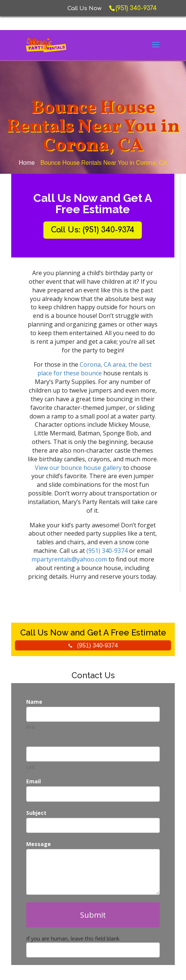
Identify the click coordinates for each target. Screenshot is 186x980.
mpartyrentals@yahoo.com (69, 559)
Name (34, 702)
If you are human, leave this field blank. (73, 939)
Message (39, 844)
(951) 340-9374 (108, 551)
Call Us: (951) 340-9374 (93, 230)
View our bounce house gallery (78, 468)
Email (33, 781)
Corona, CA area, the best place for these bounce (95, 369)
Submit (93, 915)
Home (27, 163)
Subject (36, 813)
